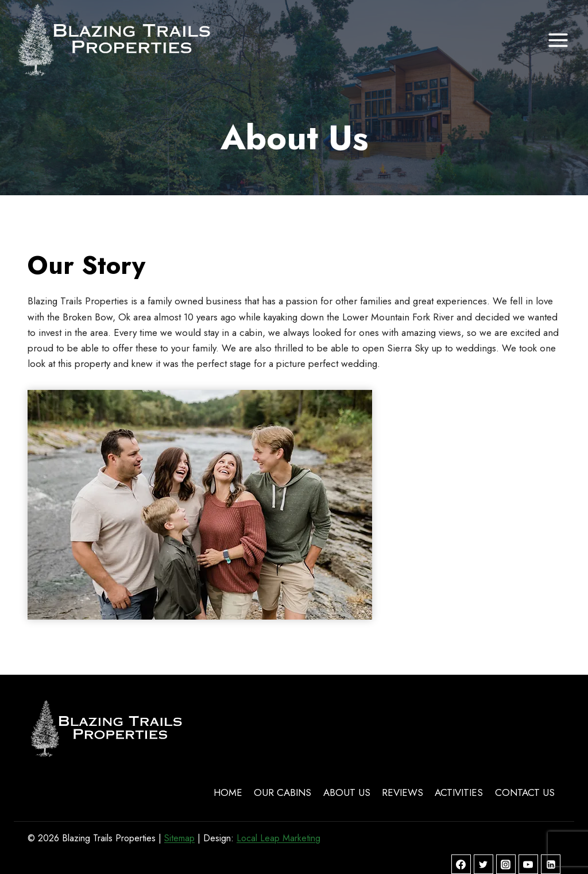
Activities (459, 792)
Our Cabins (283, 792)
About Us (347, 792)
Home (228, 792)
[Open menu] (558, 40)
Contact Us (525, 792)
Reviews (403, 792)
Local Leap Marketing (278, 838)
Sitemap (179, 838)
